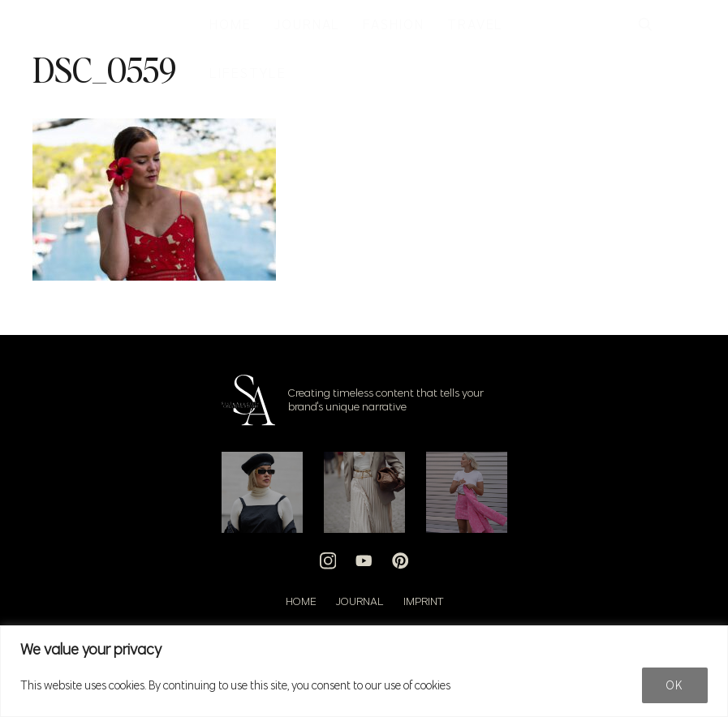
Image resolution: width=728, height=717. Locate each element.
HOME (230, 24)
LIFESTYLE (248, 73)
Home (301, 601)
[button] (645, 24)
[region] (364, 671)
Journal (360, 601)
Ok (675, 685)
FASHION (393, 24)
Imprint (423, 601)
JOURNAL (307, 24)
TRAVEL (476, 24)
